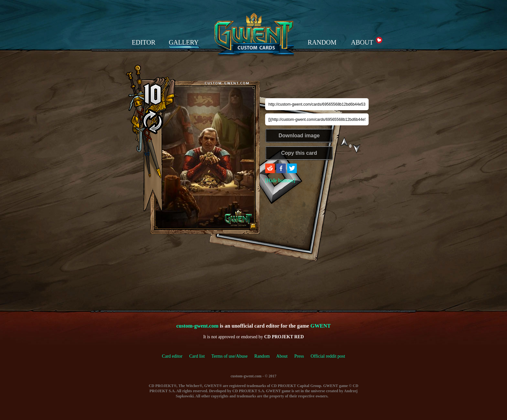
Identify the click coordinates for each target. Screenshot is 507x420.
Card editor (172, 356)
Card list (197, 356)
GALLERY (184, 42)
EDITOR (144, 42)
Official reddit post (328, 356)
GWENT (321, 326)
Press (299, 356)
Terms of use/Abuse (233, 356)
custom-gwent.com (197, 326)
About (282, 356)
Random (262, 356)
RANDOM (322, 42)
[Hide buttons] (280, 180)
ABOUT (362, 42)
